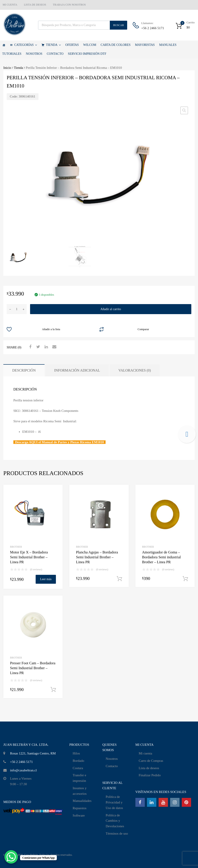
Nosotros (112, 759)
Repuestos (80, 808)
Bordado (78, 761)
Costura (78, 768)
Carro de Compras (151, 761)
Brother (16, 547)
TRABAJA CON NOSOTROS (69, 5)
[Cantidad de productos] (17, 309)
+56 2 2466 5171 (152, 28)
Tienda (18, 68)
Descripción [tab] (24, 370)
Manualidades (82, 801)
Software (79, 815)
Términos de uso (117, 833)
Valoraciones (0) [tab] (135, 370)
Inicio (7, 68)
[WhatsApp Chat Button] (11, 857)
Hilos (76, 753)
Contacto (112, 766)
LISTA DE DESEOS (35, 5)
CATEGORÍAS (26, 45)
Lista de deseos (149, 768)
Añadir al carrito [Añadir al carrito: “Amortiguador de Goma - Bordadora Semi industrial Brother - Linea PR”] (185, 579)
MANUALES (168, 45)
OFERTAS (72, 45)
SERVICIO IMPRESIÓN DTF (87, 54)
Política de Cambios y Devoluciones (115, 821)
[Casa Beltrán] (4, 45)
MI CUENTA (10, 5)
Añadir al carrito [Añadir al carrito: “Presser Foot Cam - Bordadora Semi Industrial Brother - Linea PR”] (53, 690)
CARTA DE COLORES (116, 45)
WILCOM (90, 45)
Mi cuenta (145, 753)
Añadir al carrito (111, 309)
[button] (184, 110)
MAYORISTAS (145, 45)
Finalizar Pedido (150, 775)
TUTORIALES (12, 54)
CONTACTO (55, 54)
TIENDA (53, 45)
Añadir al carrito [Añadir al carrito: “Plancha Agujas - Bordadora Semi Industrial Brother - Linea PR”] (119, 579)
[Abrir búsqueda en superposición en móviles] (83, 25)
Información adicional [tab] (77, 370)
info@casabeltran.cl (23, 770)
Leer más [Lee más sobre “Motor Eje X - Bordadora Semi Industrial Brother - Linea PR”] (46, 579)
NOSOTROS (34, 54)
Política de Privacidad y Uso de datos (114, 802)
